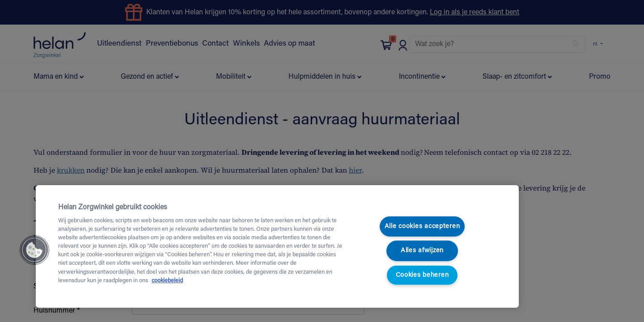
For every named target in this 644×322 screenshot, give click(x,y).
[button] (34, 250)
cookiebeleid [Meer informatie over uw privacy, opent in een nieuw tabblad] (167, 281)
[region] (277, 246)
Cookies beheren (422, 275)
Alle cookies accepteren (422, 227)
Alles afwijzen (422, 251)
